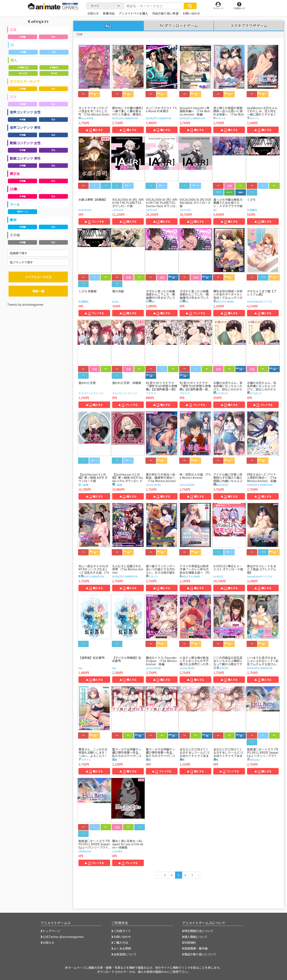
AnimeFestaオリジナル (260, 301)
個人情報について (195, 937)
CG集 (14, 189)
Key (80, 668)
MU (215, 210)
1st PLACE (118, 210)
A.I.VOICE (218, 576)
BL (12, 45)
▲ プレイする (94, 221)
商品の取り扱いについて (199, 954)
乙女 (13, 29)
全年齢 (22, 37)
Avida (115, 301)
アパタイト (220, 118)
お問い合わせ (121, 937)
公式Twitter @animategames (63, 937)
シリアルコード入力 (38, 277)
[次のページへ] (199, 875)
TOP (79, 34)
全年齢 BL (54, 67)
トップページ (50, 931)
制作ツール (22, 211)
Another (150, 301)
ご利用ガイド (121, 931)
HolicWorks (85, 210)
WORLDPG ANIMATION (125, 118)
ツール (15, 204)
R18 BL (54, 73)
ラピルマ (151, 393)
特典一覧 (38, 291)
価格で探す (19, 253)
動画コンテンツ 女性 (25, 143)
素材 (13, 220)
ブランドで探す (22, 262)
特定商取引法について (198, 931)
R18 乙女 (23, 73)
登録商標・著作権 (195, 948)
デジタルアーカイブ (25, 81)
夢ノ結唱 (83, 485)
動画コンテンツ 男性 (25, 158)
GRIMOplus (253, 760)
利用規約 (189, 943)
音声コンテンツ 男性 (25, 127)
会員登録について (124, 954)
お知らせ (47, 943)
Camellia (117, 851)
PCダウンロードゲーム (179, 26)
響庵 (115, 760)
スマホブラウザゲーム (249, 26)
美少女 (15, 173)
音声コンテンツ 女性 (25, 112)
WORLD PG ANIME (224, 301)
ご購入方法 (120, 943)
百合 (13, 97)
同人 (14, 60)
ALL (108, 26)
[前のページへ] (158, 875)
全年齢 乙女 (23, 67)
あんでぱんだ (221, 393)
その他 (15, 235)
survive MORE (86, 118)
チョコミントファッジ (91, 393)
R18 (53, 37)
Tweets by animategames (25, 304)
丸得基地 (252, 210)
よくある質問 (121, 948)
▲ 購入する (94, 130)
